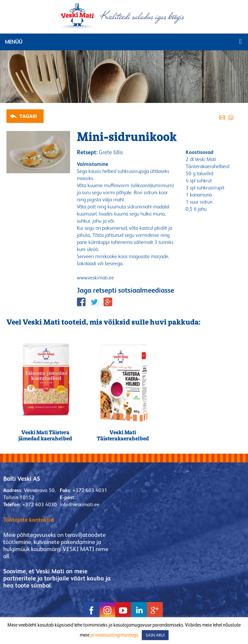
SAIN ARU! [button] (155, 635)
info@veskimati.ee (80, 504)
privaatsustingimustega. (115, 635)
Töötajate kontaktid (29, 520)
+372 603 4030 (40, 504)
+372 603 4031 (90, 490)
